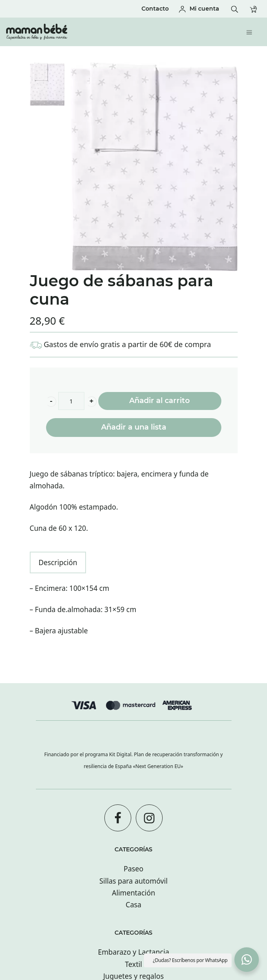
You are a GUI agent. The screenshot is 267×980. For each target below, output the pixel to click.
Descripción (58, 562)
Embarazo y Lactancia (133, 952)
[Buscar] (237, 9)
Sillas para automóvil (133, 881)
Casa (133, 905)
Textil (133, 964)
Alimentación (133, 893)
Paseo (133, 869)
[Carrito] (255, 9)
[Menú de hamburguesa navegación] (251, 32)
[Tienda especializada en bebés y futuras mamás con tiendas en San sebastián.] (103, 32)
